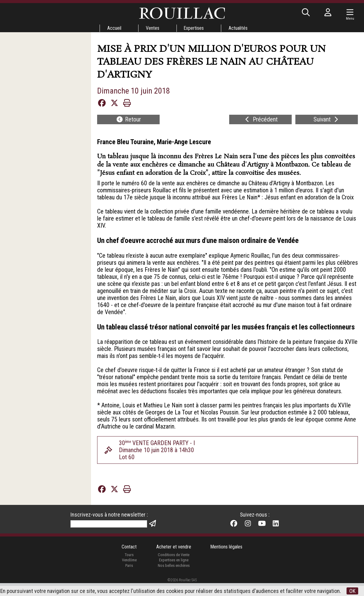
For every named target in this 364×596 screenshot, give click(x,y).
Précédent (261, 120)
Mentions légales (227, 559)
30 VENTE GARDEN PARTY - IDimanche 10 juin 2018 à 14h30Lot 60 (157, 462)
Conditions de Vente (174, 568)
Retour (128, 120)
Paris (129, 578)
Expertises (194, 28)
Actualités (238, 28)
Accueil (114, 28)
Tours (129, 568)
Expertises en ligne (173, 573)
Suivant (327, 120)
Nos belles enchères (173, 578)
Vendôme (129, 573)
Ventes (152, 28)
